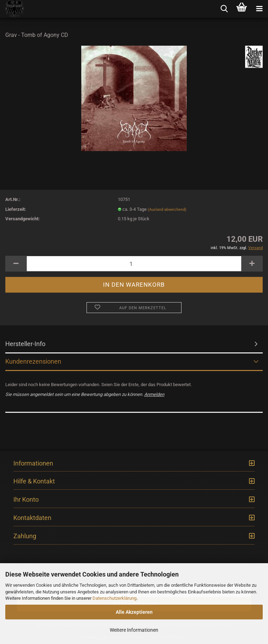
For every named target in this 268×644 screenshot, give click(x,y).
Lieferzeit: (16, 209)
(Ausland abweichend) (167, 210)
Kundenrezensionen (33, 361)
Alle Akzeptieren (134, 612)
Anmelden (154, 394)
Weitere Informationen (134, 630)
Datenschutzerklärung (114, 598)
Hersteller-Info (25, 344)
